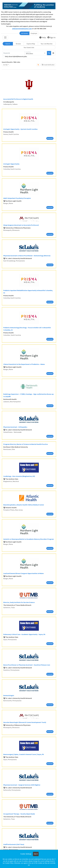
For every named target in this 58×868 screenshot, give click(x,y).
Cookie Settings (26, 854)
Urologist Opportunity (11, 164)
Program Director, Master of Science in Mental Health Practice (26, 444)
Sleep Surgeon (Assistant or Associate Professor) (21, 225)
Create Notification (48, 65)
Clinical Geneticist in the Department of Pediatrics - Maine (24, 364)
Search (8, 44)
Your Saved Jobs (29, 47)
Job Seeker (24, 33)
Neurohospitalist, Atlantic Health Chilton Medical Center (24, 505)
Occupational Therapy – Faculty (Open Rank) (19, 814)
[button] (53, 53)
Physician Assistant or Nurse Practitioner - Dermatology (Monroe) (27, 256)
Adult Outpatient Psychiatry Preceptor (17, 198)
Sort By (5, 65)
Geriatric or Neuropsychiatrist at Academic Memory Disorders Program (29, 539)
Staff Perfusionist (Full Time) (14, 844)
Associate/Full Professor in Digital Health (18, 99)
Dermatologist (9, 695)
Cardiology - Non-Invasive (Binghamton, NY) (19, 476)
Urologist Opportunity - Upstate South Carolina (20, 129)
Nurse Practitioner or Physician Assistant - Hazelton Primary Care (27, 665)
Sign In (51, 37)
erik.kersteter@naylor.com (22, 29)
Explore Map (31, 44)
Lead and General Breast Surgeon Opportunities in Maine (23, 573)
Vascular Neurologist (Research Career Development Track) (25, 722)
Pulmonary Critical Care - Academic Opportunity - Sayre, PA (24, 634)
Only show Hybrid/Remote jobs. (16, 56)
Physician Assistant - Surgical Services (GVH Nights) (22, 785)
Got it (36, 854)
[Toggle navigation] (5, 37)
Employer (34, 33)
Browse (18, 44)
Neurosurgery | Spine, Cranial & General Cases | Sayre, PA (24, 754)
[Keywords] (14, 53)
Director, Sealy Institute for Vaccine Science (19, 602)
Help (43, 37)
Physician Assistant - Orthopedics (15, 427)
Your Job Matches (47, 44)
